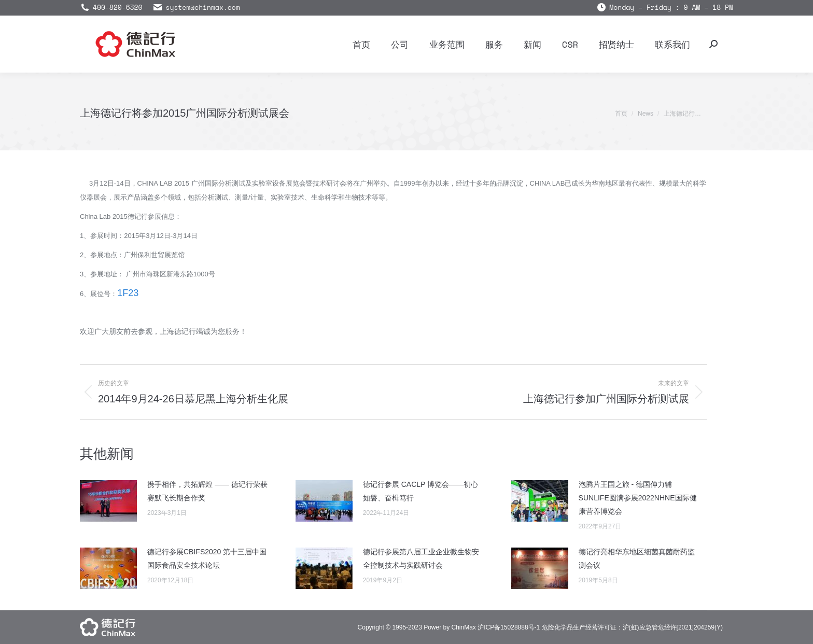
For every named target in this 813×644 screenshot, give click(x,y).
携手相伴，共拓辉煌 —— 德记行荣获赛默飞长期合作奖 (207, 491)
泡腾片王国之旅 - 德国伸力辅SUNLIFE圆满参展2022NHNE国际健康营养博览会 (638, 498)
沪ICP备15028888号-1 (509, 627)
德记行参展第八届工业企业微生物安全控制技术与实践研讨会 (421, 558)
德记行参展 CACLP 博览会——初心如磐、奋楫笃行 (420, 491)
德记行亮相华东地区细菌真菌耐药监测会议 (637, 558)
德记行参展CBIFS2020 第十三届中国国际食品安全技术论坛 (207, 558)
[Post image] (108, 501)
